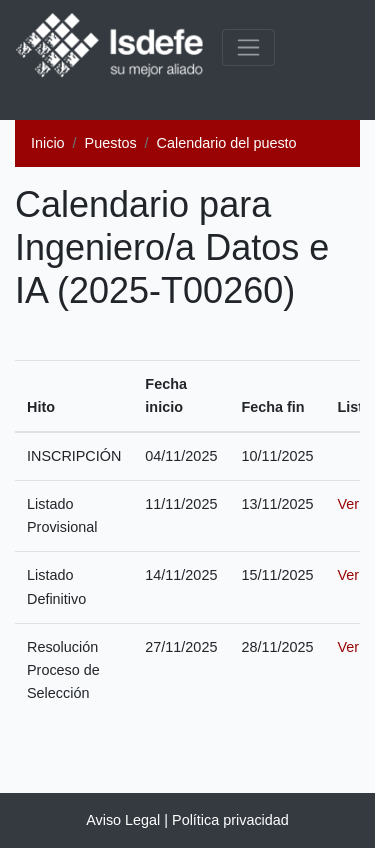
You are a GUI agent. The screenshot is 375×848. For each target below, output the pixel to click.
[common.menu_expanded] (248, 47)
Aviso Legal (123, 820)
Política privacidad (230, 820)
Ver (348, 504)
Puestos (111, 143)
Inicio (48, 143)
